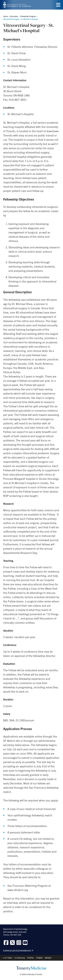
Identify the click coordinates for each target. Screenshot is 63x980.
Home (6, 16)
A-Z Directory (20, 958)
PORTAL (31, 958)
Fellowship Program (28, 16)
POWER (39, 958)
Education (14, 16)
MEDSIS (48, 958)
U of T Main (8, 958)
